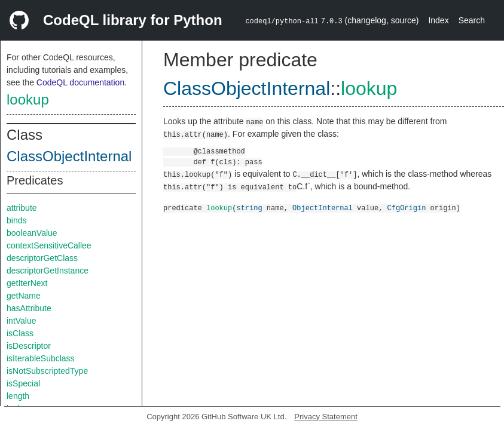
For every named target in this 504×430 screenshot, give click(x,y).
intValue (22, 321)
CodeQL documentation (80, 82)
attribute (22, 208)
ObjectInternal (323, 208)
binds (16, 220)
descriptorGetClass (42, 258)
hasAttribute (29, 308)
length (18, 396)
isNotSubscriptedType (47, 371)
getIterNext (27, 283)
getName (24, 296)
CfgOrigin (406, 208)
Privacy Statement (326, 417)
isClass (20, 333)
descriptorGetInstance (48, 271)
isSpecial (23, 383)
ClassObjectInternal (69, 156)
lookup (28, 99)
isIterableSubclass (41, 358)
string (249, 208)
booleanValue (32, 233)
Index (438, 20)
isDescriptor (29, 346)
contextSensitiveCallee (49, 245)
